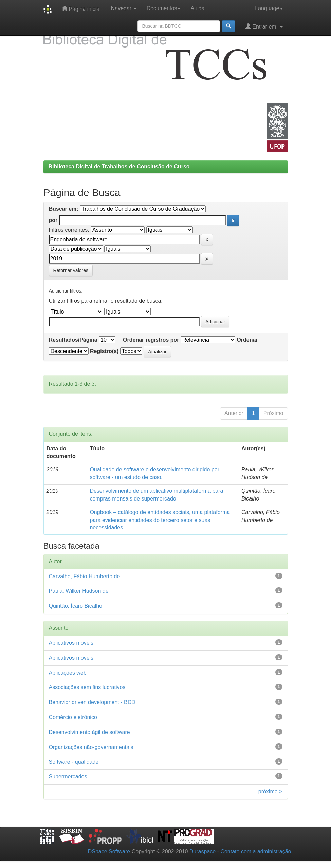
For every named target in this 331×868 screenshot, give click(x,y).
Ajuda (197, 8)
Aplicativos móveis (71, 643)
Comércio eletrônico (73, 717)
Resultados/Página (73, 340)
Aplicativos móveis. (72, 658)
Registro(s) (104, 351)
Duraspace (203, 852)
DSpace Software (109, 852)
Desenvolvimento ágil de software (89, 732)
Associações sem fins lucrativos (87, 687)
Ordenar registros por (151, 340)
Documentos (164, 8)
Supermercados (68, 777)
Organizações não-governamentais (91, 747)
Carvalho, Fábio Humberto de (85, 576)
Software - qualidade (74, 762)
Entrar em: (264, 26)
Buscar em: (64, 209)
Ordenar (247, 340)
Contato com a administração (256, 852)
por (53, 220)
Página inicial (81, 9)
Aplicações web (68, 673)
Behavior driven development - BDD (92, 702)
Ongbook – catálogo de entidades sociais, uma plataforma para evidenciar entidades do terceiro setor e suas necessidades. (160, 520)
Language (269, 8)
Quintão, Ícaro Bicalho (76, 606)
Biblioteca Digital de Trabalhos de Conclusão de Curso (119, 166)
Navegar (124, 8)
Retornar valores (71, 270)
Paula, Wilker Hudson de (79, 591)
